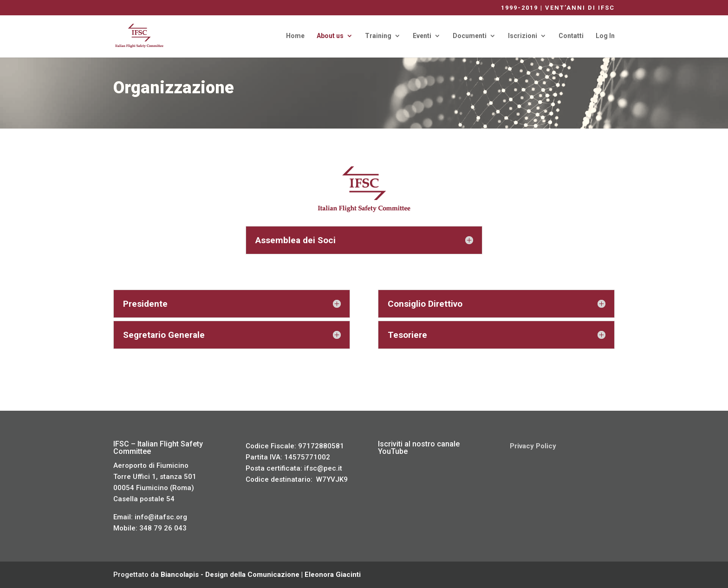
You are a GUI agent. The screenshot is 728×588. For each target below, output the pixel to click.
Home (295, 36)
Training (378, 36)
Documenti (470, 36)
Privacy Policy (533, 446)
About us (330, 36)
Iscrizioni (523, 36)
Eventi (422, 36)
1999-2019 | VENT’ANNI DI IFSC (558, 8)
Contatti (571, 36)
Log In (605, 36)
